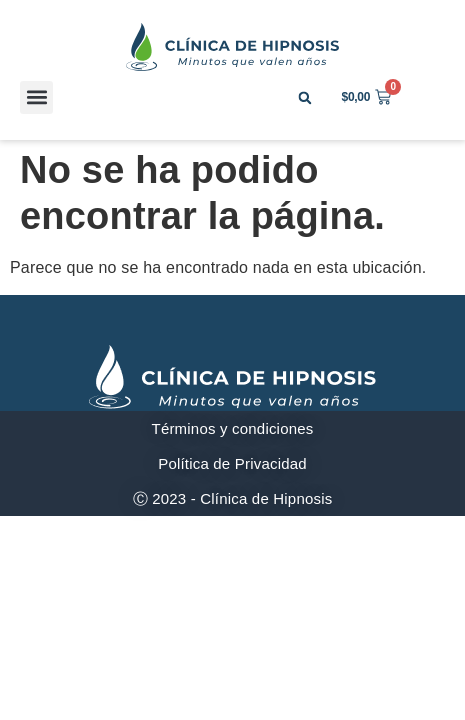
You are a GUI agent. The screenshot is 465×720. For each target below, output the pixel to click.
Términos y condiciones (233, 428)
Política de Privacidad (232, 463)
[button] (36, 97)
